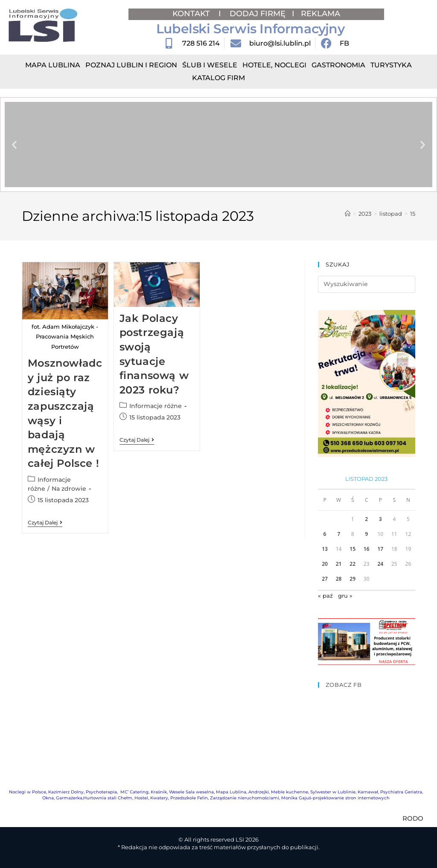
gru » (345, 596)
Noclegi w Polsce (28, 792)
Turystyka (391, 65)
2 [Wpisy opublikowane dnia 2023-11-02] (366, 519)
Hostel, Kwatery (151, 798)
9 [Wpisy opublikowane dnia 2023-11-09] (366, 534)
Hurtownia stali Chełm (108, 798)
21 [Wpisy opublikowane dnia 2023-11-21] (339, 564)
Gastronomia (338, 65)
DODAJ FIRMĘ (258, 14)
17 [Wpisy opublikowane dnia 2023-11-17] (380, 549)
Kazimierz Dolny (66, 792)
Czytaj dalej (45, 523)
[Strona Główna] (348, 214)
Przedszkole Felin (189, 798)
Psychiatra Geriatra (401, 792)
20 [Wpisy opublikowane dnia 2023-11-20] (325, 564)
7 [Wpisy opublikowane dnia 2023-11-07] (339, 534)
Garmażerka (69, 798)
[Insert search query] (367, 284)
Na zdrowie (69, 489)
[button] (14, 145)
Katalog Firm (218, 78)
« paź (325, 596)
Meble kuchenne (290, 792)
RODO (413, 818)
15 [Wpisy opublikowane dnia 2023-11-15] (353, 549)
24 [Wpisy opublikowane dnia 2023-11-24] (380, 564)
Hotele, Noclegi (274, 65)
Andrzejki (259, 792)
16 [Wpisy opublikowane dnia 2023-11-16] (367, 549)
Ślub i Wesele (210, 65)
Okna (48, 798)
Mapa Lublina (53, 65)
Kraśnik (159, 792)
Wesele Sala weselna (191, 792)
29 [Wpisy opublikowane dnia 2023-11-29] (353, 579)
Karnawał (368, 792)
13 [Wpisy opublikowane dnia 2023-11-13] (325, 549)
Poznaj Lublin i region (131, 65)
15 (413, 214)
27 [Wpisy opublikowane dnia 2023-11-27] (325, 579)
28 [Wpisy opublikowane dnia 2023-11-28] (339, 579)
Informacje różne (156, 406)
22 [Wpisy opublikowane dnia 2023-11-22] (353, 564)
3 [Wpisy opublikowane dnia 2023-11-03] (380, 519)
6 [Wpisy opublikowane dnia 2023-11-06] (325, 534)
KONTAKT (192, 14)
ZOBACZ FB (344, 685)
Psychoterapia (101, 792)
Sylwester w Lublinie (333, 792)
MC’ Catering (134, 792)
